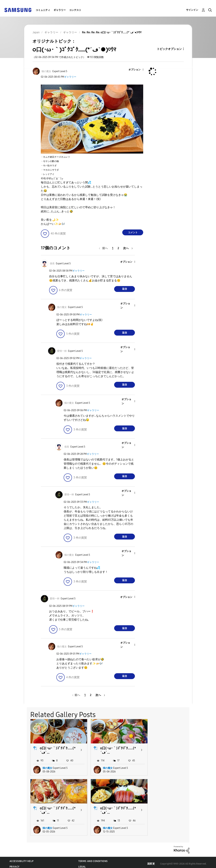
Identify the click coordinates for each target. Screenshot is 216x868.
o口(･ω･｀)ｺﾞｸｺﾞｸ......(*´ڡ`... (56, 749)
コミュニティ (43, 10)
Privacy (15, 864)
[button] (137, 70)
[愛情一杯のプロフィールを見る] (62, 351)
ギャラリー (60, 10)
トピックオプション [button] (169, 49)
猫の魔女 (47, 766)
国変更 (151, 861)
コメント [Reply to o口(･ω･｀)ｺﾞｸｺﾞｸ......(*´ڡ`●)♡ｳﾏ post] (133, 232)
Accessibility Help (22, 858)
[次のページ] (128, 248)
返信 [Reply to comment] (125, 289)
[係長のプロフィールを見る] (52, 264)
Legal (82, 864)
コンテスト (75, 10)
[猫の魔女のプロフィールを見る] (46, 71)
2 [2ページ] (118, 248)
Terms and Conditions (93, 858)
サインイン (192, 10)
